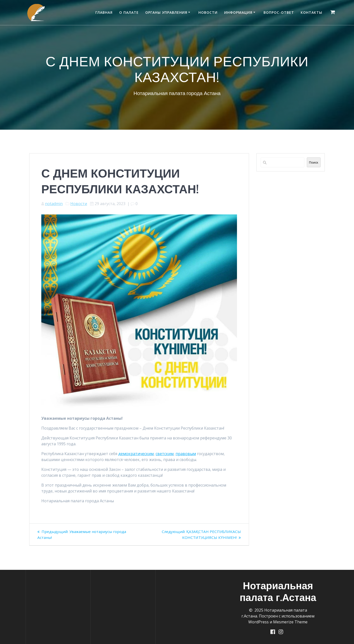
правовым (186, 454)
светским (165, 454)
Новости (208, 12)
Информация (238, 12)
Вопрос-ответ (279, 12)
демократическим (136, 454)
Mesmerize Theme (290, 622)
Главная (104, 12)
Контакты (311, 12)
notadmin (54, 204)
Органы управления (166, 12)
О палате (129, 12)
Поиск (314, 162)
